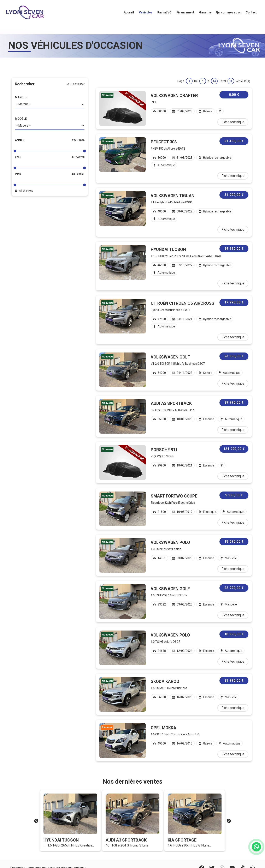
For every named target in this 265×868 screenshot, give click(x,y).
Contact (251, 12)
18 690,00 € (234, 541)
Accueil (129, 12)
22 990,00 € (234, 588)
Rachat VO (164, 12)
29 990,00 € (234, 249)
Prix (18, 174)
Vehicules (146, 12)
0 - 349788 (78, 157)
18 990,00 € (234, 634)
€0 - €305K (78, 174)
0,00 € (234, 95)
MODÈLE (21, 119)
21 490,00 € (234, 141)
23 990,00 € (234, 356)
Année (20, 140)
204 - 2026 (78, 140)
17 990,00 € (234, 302)
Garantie (205, 12)
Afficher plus (24, 191)
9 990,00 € (234, 495)
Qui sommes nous (228, 12)
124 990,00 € (234, 449)
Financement (185, 12)
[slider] (15, 151)
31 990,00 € (234, 195)
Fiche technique (233, 122)
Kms (18, 157)
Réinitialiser (76, 84)
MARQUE (21, 97)
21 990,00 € (234, 680)
